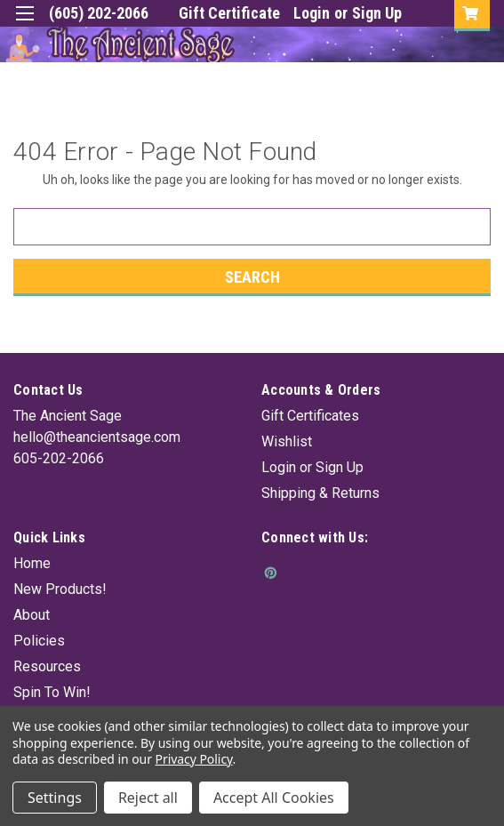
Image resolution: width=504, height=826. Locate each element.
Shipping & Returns (320, 493)
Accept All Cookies (274, 798)
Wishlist (287, 441)
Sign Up (377, 13)
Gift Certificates (310, 416)
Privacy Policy (194, 759)
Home (32, 563)
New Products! (60, 589)
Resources (47, 666)
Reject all (148, 798)
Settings (55, 798)
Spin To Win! (52, 692)
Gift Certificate (229, 13)
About (32, 615)
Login (312, 13)
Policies (39, 641)
